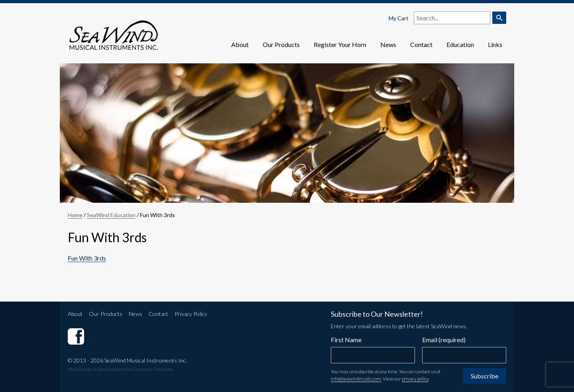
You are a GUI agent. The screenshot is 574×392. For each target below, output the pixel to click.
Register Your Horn (340, 44)
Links (495, 44)
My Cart (399, 18)
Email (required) (444, 340)
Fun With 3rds (87, 258)
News (388, 44)
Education (460, 44)
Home (75, 215)
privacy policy (415, 379)
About (240, 44)
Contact (421, 44)
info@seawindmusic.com (356, 379)
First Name (346, 340)
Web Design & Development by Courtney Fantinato (120, 369)
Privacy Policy (191, 314)
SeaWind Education (111, 215)
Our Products (281, 44)
